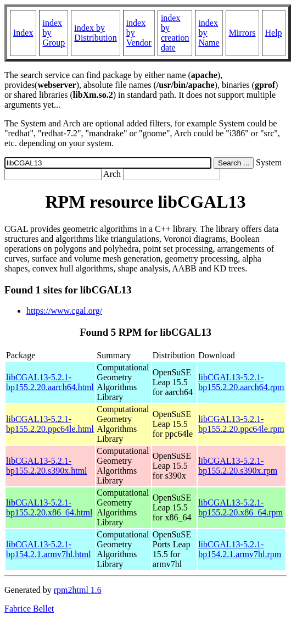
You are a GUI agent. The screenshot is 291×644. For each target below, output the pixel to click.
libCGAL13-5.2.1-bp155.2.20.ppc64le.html (50, 424)
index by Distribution (95, 33)
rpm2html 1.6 (78, 590)
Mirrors (242, 33)
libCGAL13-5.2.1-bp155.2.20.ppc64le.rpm (241, 424)
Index (23, 33)
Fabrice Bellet (29, 609)
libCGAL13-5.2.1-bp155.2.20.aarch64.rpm (241, 382)
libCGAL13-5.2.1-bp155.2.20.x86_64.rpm (240, 507)
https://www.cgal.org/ (64, 311)
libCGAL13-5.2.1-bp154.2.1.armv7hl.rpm (240, 549)
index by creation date (175, 33)
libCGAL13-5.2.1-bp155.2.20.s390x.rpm (238, 466)
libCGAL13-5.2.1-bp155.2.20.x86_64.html (49, 507)
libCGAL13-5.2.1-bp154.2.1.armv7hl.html (49, 549)
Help (274, 33)
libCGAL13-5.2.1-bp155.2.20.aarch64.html (50, 382)
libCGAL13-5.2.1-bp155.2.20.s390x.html (47, 466)
